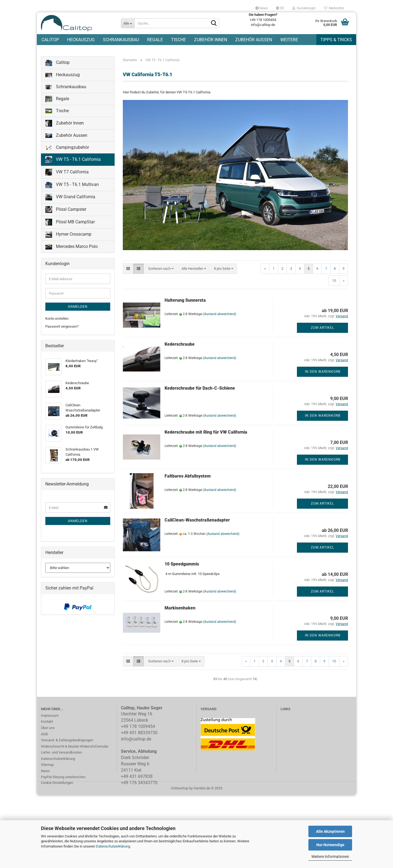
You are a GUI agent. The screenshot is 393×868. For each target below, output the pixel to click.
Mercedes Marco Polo (72, 248)
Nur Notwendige (330, 845)
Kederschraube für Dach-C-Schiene (200, 389)
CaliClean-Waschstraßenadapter (197, 521)
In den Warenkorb (323, 373)
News (262, 8)
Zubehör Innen (211, 40)
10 (334, 282)
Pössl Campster (66, 211)
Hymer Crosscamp (68, 235)
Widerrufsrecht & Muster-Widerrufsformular (75, 747)
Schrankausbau (121, 40)
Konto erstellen (57, 320)
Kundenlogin (304, 8)
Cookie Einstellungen (57, 784)
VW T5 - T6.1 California (73, 161)
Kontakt (47, 723)
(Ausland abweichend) (220, 315)
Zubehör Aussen (254, 40)
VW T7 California (67, 173)
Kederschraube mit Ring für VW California (206, 433)
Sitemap (47, 766)
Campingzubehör (67, 148)
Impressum (50, 717)
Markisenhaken (180, 609)
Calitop (50, 40)
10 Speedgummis (182, 565)
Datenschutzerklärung (113, 846)
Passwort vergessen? (62, 328)
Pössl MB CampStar (70, 223)
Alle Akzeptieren (330, 831)
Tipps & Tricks (336, 40)
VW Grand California (70, 198)
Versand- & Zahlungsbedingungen (67, 741)
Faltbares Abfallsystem (188, 477)
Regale (155, 40)
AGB (44, 735)
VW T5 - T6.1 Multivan (72, 186)
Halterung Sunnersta (185, 301)
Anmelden (78, 308)
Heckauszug (81, 40)
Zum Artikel (322, 329)
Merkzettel (334, 8)
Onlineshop (180, 789)
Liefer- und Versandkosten (61, 753)
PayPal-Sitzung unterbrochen (63, 778)
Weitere (289, 40)
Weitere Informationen (330, 857)
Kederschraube (180, 345)
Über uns (48, 729)
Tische (178, 40)
